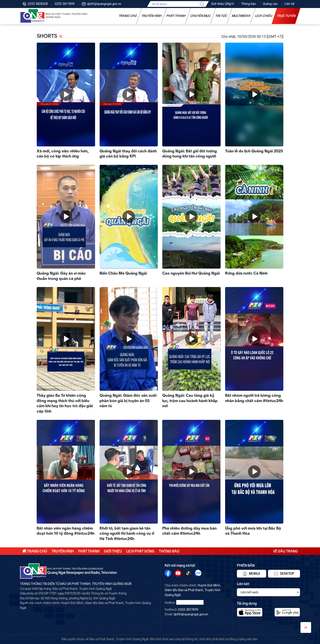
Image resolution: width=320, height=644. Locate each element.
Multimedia (241, 16)
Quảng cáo (270, 4)
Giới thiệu (113, 551)
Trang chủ (128, 16)
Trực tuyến (286, 16)
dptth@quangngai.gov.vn (104, 4)
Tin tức (221, 16)
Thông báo (248, 4)
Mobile (251, 574)
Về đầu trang (285, 551)
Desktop (284, 574)
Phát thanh (176, 16)
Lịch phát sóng (140, 551)
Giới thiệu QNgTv (223, 4)
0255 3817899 (65, 4)
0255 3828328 (38, 4)
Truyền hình (152, 16)
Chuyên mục (201, 16)
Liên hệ (289, 4)
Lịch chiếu (264, 16)
